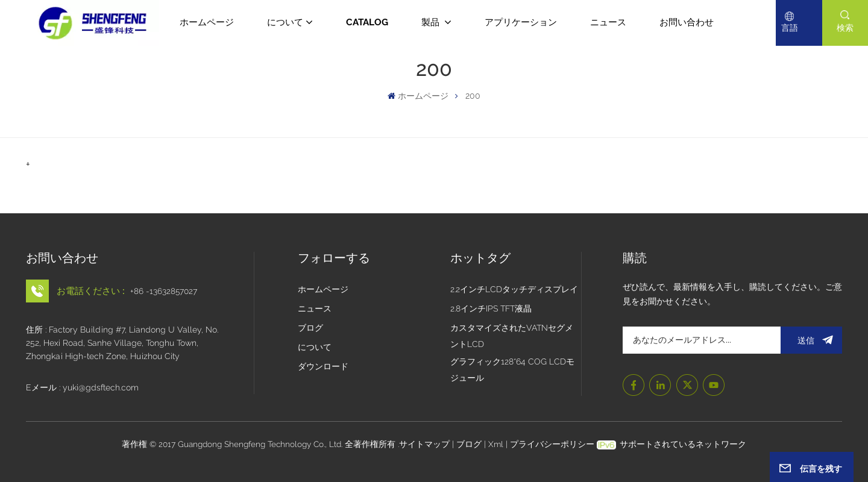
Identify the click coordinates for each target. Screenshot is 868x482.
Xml (496, 444)
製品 (432, 22)
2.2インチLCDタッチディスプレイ (514, 289)
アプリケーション (521, 22)
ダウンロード (323, 366)
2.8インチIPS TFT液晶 (491, 308)
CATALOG (367, 22)
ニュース (608, 22)
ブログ (310, 328)
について (285, 22)
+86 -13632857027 (164, 291)
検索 (845, 28)
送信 (811, 340)
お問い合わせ (687, 22)
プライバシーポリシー (552, 444)
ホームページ (207, 22)
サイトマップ (426, 444)
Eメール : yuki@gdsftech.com (82, 387)
